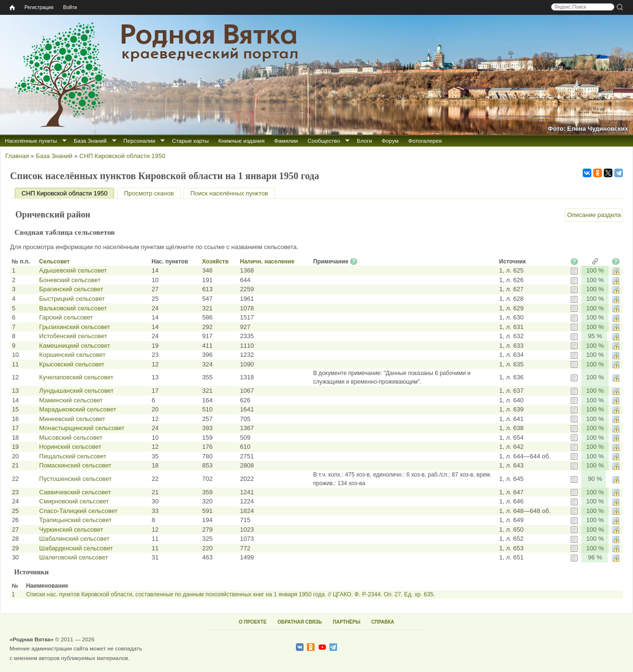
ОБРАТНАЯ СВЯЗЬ (300, 622)
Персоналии (140, 141)
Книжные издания (241, 141)
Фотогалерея (425, 141)
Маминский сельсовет (71, 400)
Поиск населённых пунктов (229, 193)
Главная (17, 156)
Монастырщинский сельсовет (82, 428)
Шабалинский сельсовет (74, 539)
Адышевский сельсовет (73, 270)
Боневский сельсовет (70, 280)
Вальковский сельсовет (73, 308)
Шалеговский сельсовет (74, 557)
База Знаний (90, 141)
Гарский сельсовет (66, 317)
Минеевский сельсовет (72, 419)
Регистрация (39, 7)
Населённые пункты (31, 141)
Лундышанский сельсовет (77, 391)
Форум (390, 141)
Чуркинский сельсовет (71, 530)
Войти (70, 7)
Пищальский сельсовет (73, 456)
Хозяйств (215, 262)
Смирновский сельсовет (74, 501)
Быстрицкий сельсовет (72, 299)
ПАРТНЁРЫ (346, 622)
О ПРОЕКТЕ (253, 622)
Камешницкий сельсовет (75, 346)
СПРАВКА (383, 622)
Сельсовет (55, 262)
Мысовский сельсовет (71, 438)
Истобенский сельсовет (73, 336)
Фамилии (286, 141)
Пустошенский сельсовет (75, 479)
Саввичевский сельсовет (75, 492)
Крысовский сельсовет (72, 364)
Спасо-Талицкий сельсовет (79, 511)
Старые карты (190, 141)
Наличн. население (267, 262)
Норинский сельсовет (70, 447)
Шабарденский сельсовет (76, 548)
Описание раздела (594, 215)
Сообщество (324, 141)
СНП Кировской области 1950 (122, 156)
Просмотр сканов (149, 193)
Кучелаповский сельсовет (76, 377)
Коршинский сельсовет (72, 355)
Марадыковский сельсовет (78, 409)
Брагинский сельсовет (71, 289)
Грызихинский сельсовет (75, 327)
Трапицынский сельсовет (75, 520)
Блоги (364, 141)
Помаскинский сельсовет (75, 465)
